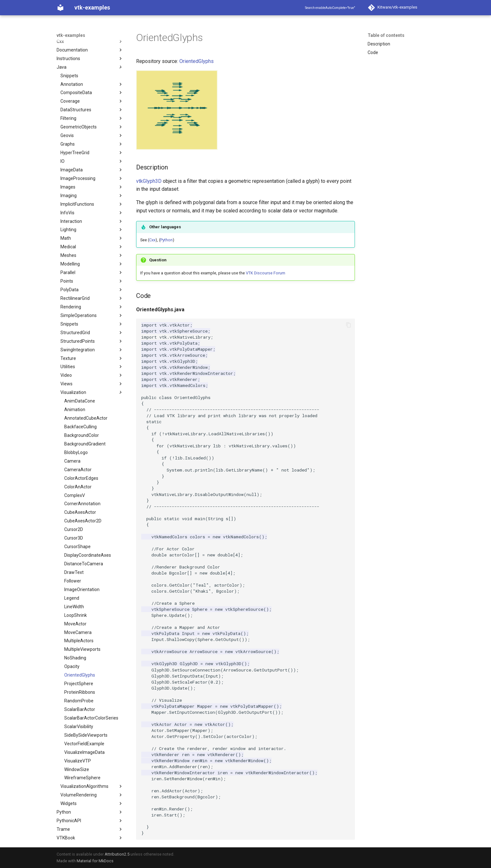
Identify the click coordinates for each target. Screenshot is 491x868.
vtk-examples (71, 35)
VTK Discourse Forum (266, 273)
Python (166, 240)
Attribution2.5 (117, 854)
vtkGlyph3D (149, 181)
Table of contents (386, 35)
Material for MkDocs (95, 861)
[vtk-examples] (60, 8)
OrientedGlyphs (197, 61)
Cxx (152, 240)
